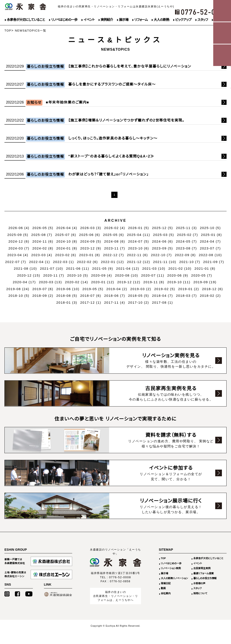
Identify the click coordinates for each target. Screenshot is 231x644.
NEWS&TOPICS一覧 (31, 31)
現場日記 (166, 584)
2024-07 (139, 241)
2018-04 (162, 296)
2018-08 (67, 296)
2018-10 (19, 296)
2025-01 (211, 235)
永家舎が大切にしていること (26, 20)
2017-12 (91, 302)
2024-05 (186, 241)
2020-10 (78, 275)
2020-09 (102, 275)
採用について (200, 594)
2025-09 (18, 235)
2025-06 (90, 235)
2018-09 (43, 296)
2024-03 (19, 248)
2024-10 (67, 241)
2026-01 (139, 228)
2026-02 (115, 228)
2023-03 (42, 255)
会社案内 (166, 594)
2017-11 (115, 302)
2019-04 (117, 289)
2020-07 (153, 275)
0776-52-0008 (120, 578)
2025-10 (210, 228)
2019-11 (154, 282)
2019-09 (205, 282)
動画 (163, 589)
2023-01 (90, 255)
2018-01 (67, 302)
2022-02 (87, 262)
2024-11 (43, 241)
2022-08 (210, 255)
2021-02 (180, 268)
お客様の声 (199, 584)
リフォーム (141, 20)
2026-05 (43, 228)
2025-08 (42, 235)
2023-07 (210, 248)
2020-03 (50, 282)
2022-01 (112, 262)
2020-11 (54, 275)
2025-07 (66, 235)
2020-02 (77, 282)
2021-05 (103, 268)
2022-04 (40, 262)
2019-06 (68, 289)
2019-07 (43, 289)
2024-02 (43, 248)
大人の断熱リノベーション (174, 579)
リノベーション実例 (171, 569)
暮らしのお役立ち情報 (205, 579)
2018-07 (91, 296)
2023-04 (18, 255)
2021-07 (52, 268)
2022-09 (185, 255)
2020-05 (202, 275)
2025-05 (114, 235)
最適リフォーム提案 (203, 574)
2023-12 (91, 248)
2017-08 (162, 302)
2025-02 (187, 235)
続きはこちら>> (115, 67)
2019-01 (189, 289)
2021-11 (165, 262)
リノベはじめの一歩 (64, 20)
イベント (89, 20)
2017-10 (139, 302)
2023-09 (162, 248)
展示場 (124, 20)
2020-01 (103, 282)
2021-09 (214, 262)
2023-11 (115, 248)
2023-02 (66, 255)
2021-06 (78, 268)
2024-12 (19, 241)
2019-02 (165, 289)
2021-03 (154, 268)
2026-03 (91, 228)
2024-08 (115, 241)
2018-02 (210, 296)
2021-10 (190, 262)
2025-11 (186, 228)
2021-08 (25, 268)
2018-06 (115, 296)
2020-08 (127, 275)
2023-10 (139, 248)
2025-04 (139, 235)
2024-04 (210, 241)
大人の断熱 (161, 20)
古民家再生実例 (202, 569)
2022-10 (161, 255)
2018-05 (139, 296)
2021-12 (139, 262)
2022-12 (114, 255)
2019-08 (18, 289)
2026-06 (19, 228)
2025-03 (163, 235)
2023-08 (186, 248)
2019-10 (179, 282)
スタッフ (203, 20)
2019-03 (141, 289)
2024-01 (67, 248)
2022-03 (64, 262)
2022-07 (16, 262)
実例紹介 (107, 20)
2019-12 (129, 282)
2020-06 (178, 275)
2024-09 (91, 241)
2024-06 (162, 241)
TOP (8, 31)
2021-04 (128, 268)
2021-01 (205, 268)
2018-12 (213, 289)
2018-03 (186, 296)
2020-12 (29, 275)
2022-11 (137, 255)
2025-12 (162, 228)
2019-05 (93, 289)
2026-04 (67, 228)
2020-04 (24, 282)
